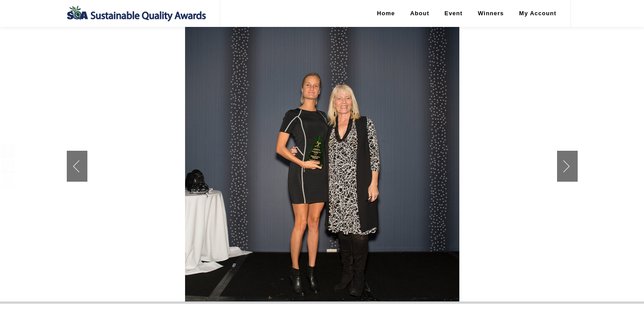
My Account (538, 13)
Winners (491, 13)
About (420, 13)
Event (454, 13)
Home (386, 13)
